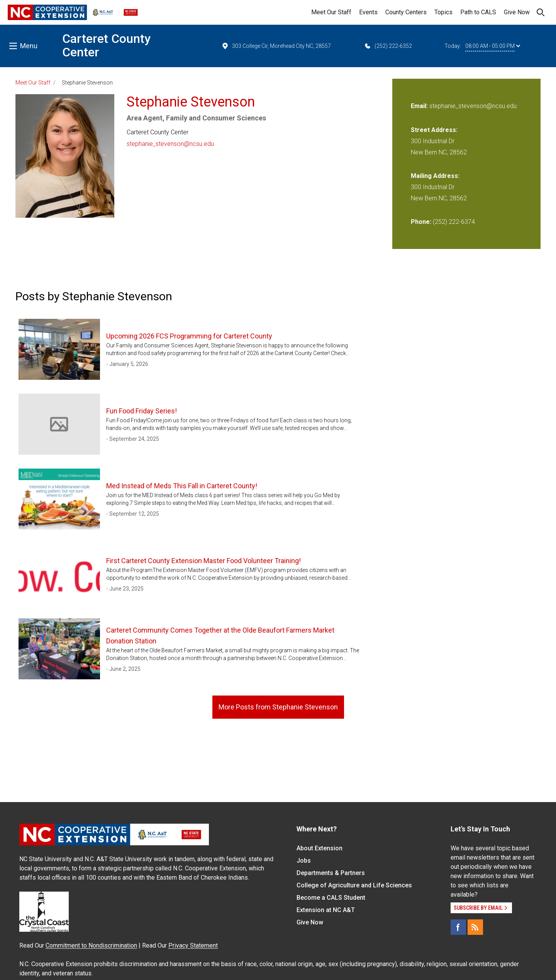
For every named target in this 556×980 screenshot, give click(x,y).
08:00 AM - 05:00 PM (493, 46)
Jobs (304, 861)
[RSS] (475, 927)
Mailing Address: (435, 176)
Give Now (517, 12)
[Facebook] (458, 927)
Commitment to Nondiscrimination (91, 945)
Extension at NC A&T (326, 910)
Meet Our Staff (331, 12)
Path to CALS (478, 12)
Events (368, 12)
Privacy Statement (193, 945)
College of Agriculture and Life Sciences (354, 885)
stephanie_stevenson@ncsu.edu (170, 144)
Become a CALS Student (331, 898)
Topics (443, 12)
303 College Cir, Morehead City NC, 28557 (276, 46)
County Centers (406, 12)
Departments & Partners (331, 873)
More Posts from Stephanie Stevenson (278, 707)
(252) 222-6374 (454, 222)
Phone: (421, 222)
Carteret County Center (106, 45)
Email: (420, 106)
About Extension (320, 848)
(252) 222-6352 (388, 46)
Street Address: (434, 130)
